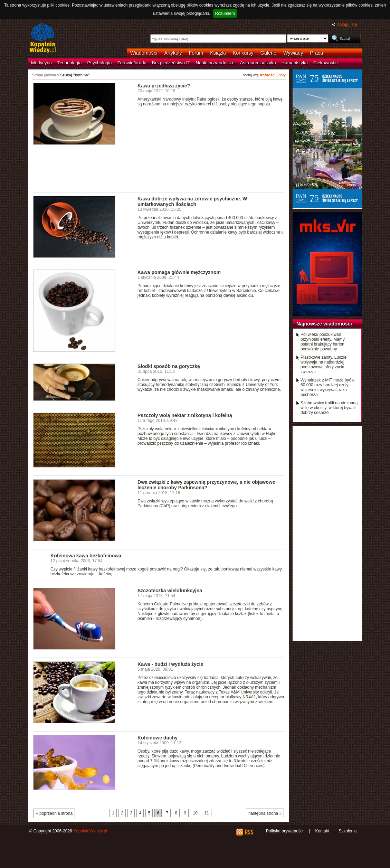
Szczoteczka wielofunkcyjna (170, 591)
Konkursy (243, 53)
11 (206, 813)
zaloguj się (347, 25)
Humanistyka (295, 63)
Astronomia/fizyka (258, 63)
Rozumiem (225, 13)
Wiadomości (144, 53)
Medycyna (41, 63)
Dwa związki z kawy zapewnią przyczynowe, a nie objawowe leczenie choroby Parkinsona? (206, 485)
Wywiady (293, 53)
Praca (317, 53)
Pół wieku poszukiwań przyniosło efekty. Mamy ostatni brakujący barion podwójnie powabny (323, 342)
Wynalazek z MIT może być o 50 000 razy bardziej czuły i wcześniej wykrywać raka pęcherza (327, 387)
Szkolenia (348, 831)
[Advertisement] (159, 172)
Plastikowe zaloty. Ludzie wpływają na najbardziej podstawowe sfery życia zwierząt (324, 365)
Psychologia (100, 63)
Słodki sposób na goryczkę (169, 366)
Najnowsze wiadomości (324, 324)
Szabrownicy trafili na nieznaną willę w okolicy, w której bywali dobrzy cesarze (329, 408)
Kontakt (322, 831)
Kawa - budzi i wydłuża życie (170, 664)
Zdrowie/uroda (132, 63)
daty (282, 75)
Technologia (69, 63)
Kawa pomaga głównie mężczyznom (179, 272)
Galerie (268, 53)
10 (195, 813)
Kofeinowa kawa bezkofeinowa (86, 556)
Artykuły (173, 53)
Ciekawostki (325, 63)
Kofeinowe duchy (158, 738)
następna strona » (265, 813)
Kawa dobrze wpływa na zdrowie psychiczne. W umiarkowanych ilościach (192, 201)
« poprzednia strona (54, 813)
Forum (196, 53)
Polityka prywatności (285, 831)
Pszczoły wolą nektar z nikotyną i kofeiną (185, 415)
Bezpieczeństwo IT (171, 63)
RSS (249, 832)
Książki (218, 53)
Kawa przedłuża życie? (164, 86)
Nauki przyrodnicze (215, 63)
